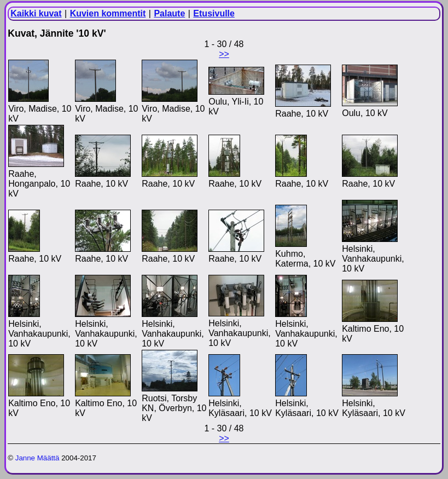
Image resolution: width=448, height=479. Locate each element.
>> (224, 54)
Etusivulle (214, 13)
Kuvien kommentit (108, 13)
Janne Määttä (37, 458)
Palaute (169, 13)
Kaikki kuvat (36, 13)
